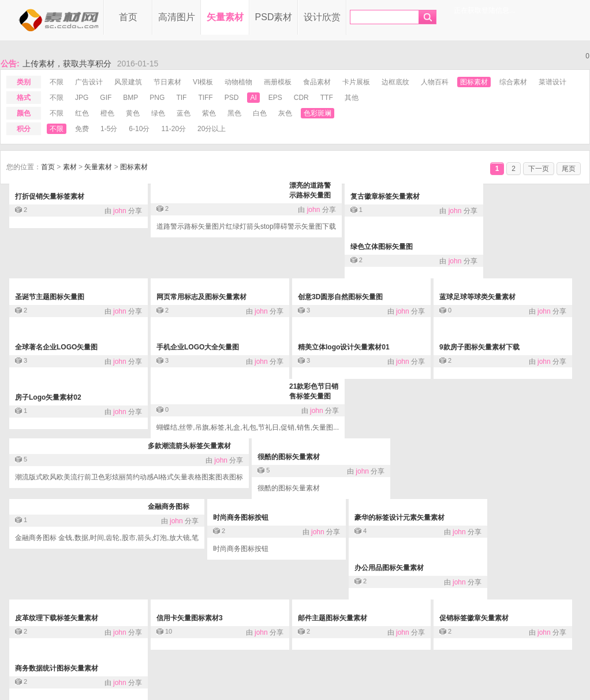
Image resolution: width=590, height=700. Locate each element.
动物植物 (238, 82)
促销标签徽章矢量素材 (474, 618)
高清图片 (177, 17)
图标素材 (474, 82)
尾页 (569, 169)
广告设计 (89, 82)
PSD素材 (274, 17)
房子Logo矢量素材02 (48, 397)
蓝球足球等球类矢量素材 (477, 297)
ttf (327, 98)
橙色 (107, 113)
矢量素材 (225, 17)
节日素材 (167, 82)
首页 (128, 17)
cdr (301, 98)
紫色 (209, 113)
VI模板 (203, 82)
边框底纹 (395, 82)
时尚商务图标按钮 (241, 517)
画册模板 (278, 82)
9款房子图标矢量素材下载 (479, 347)
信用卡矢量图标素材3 (190, 618)
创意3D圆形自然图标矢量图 (340, 297)
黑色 (234, 113)
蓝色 (184, 113)
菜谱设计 (552, 82)
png (157, 98)
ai (253, 98)
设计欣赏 (322, 17)
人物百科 (435, 82)
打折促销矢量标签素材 (50, 196)
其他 (352, 98)
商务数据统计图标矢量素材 (57, 668)
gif (106, 98)
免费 (82, 129)
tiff (205, 98)
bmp (130, 98)
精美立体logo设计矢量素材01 (344, 347)
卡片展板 (356, 82)
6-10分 (139, 129)
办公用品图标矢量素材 (389, 568)
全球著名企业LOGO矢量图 (56, 347)
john (120, 211)
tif (181, 98)
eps (275, 98)
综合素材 (513, 82)
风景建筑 (128, 82)
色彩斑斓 (318, 113)
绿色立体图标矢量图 (382, 247)
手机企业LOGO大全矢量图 (198, 347)
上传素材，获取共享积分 (67, 64)
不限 (57, 82)
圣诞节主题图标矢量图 (50, 297)
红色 (82, 113)
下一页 (539, 169)
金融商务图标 (169, 507)
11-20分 (173, 129)
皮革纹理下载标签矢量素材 (57, 618)
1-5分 (109, 129)
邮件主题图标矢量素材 (333, 618)
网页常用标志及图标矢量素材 (201, 297)
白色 (260, 113)
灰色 (285, 113)
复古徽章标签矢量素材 (385, 196)
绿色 (158, 113)
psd (232, 98)
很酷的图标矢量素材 (289, 457)
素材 (70, 167)
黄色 (133, 113)
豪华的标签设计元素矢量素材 (399, 517)
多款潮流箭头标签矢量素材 (189, 446)
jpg (82, 98)
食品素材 (317, 82)
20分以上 (212, 129)
